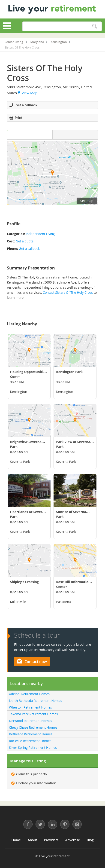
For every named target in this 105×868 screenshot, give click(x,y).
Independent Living (40, 234)
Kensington (19, 392)
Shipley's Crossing (24, 582)
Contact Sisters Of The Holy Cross (68, 292)
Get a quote (25, 241)
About (32, 840)
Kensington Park (69, 372)
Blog (90, 840)
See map (87, 201)
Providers (51, 840)
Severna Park (20, 462)
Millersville (18, 602)
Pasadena (63, 602)
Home (16, 840)
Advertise (73, 840)
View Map (28, 93)
